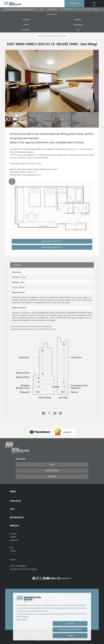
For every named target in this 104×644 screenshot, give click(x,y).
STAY (41, 9)
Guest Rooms (52, 14)
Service (26, 25)
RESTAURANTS (52, 471)
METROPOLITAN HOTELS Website (24, 569)
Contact (13, 551)
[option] (40, 432)
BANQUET (52, 477)
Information (26, 30)
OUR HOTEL (15, 501)
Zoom (12, 183)
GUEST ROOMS (52, 9)
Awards (13, 560)
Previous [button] (24, 432)
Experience (14, 540)
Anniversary (78, 25)
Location (13, 534)
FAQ (78, 30)
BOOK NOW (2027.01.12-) (52, 247)
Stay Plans (26, 19)
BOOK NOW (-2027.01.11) (52, 241)
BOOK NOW (74, 3)
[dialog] (52, 617)
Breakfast (78, 19)
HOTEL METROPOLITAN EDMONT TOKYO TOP (21, 9)
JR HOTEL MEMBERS (18, 566)
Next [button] (80, 432)
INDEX (13, 491)
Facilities (13, 537)
